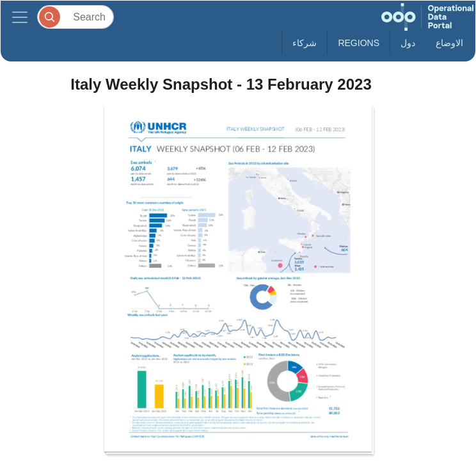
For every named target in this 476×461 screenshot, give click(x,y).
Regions (359, 43)
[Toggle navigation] (20, 17)
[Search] (75, 17)
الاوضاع (449, 43)
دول (408, 43)
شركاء (305, 43)
